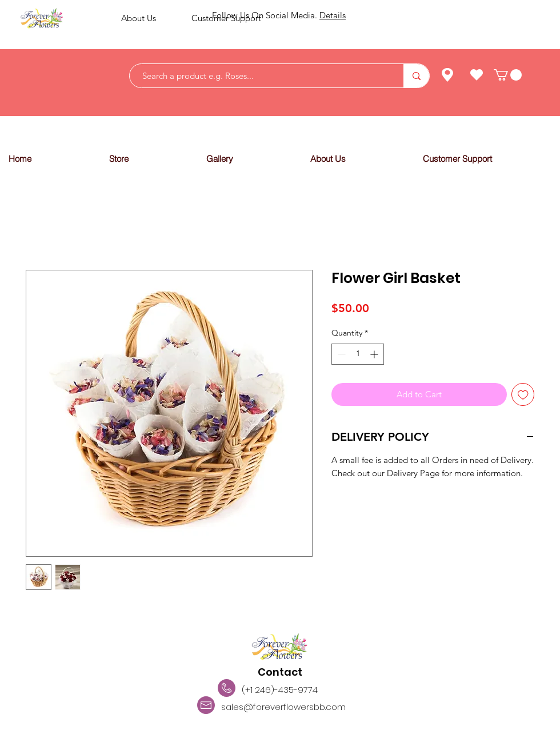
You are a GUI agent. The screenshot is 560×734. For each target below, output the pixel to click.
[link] (508, 75)
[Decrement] (340, 354)
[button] (149, 159)
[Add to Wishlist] (523, 395)
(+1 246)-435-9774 (280, 690)
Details (333, 15)
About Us (139, 18)
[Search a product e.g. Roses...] (261, 76)
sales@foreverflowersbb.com (283, 707)
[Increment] (375, 354)
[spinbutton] (358, 354)
